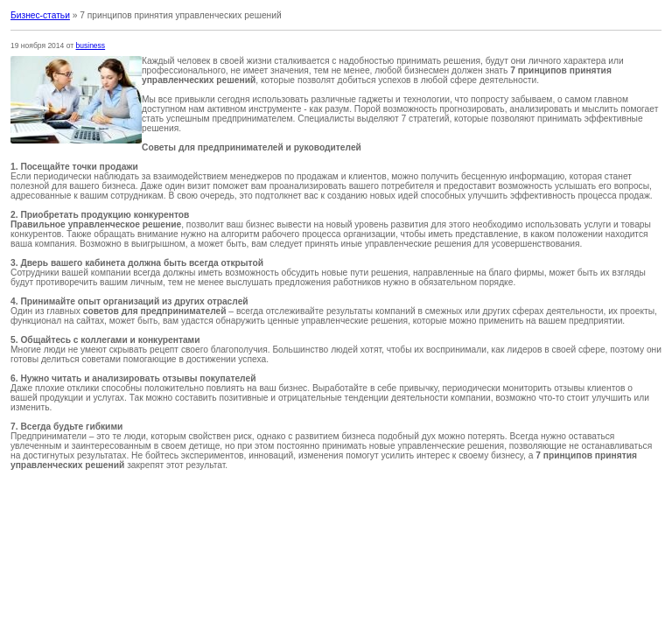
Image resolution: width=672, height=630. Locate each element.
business (91, 45)
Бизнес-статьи (40, 15)
